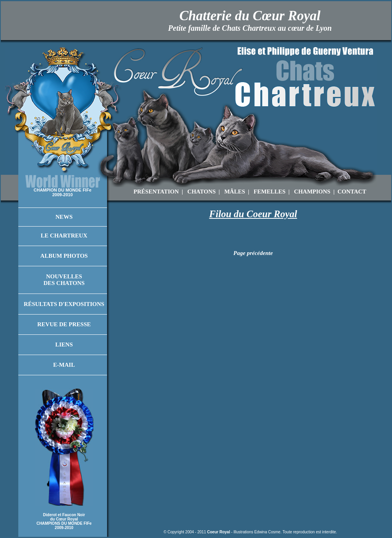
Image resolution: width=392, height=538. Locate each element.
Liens (64, 345)
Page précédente (253, 253)
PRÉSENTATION (156, 192)
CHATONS (201, 192)
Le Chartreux (64, 236)
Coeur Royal (219, 532)
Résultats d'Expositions (64, 304)
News (64, 217)
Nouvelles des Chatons (64, 280)
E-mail (64, 365)
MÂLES (235, 192)
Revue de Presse (64, 324)
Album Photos (64, 256)
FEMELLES (270, 192)
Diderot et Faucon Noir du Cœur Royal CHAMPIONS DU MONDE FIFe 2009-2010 (64, 521)
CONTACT (352, 192)
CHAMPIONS (312, 192)
